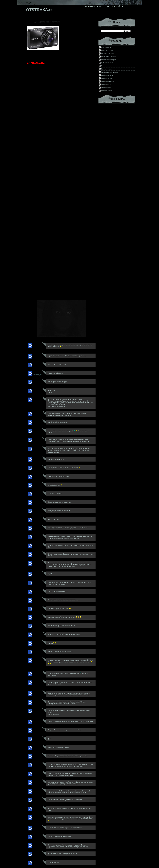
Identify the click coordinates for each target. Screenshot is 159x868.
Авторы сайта (115, 6)
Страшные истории (107, 75)
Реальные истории (107, 66)
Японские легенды (107, 91)
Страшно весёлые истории (110, 72)
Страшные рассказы (108, 81)
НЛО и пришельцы (107, 63)
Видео (101, 6)
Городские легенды (107, 50)
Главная (90, 6)
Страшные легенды (107, 78)
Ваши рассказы (106, 47)
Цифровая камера (47, 21)
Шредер (38, 375)
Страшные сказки (107, 85)
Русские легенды (107, 69)
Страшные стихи (107, 88)
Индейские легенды (108, 53)
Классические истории (108, 60)
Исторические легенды (109, 57)
